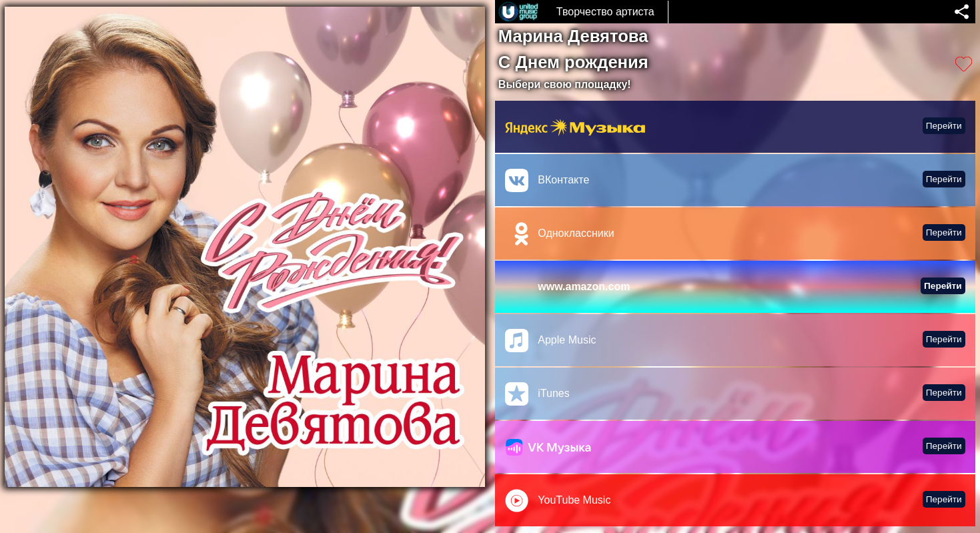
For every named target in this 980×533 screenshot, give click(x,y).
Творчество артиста (605, 12)
